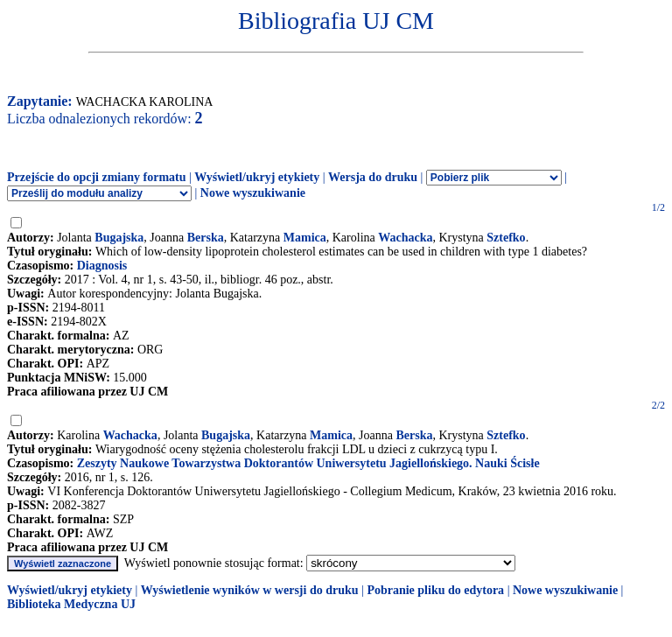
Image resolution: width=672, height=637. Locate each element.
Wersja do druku (373, 177)
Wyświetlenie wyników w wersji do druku (250, 590)
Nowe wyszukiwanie (253, 193)
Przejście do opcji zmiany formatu (97, 177)
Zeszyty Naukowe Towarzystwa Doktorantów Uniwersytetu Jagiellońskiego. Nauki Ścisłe (308, 463)
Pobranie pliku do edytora (435, 590)
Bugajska (119, 238)
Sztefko (506, 238)
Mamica (305, 238)
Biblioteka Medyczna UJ (71, 604)
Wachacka (405, 238)
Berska (206, 238)
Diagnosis (102, 266)
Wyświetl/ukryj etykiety (257, 177)
